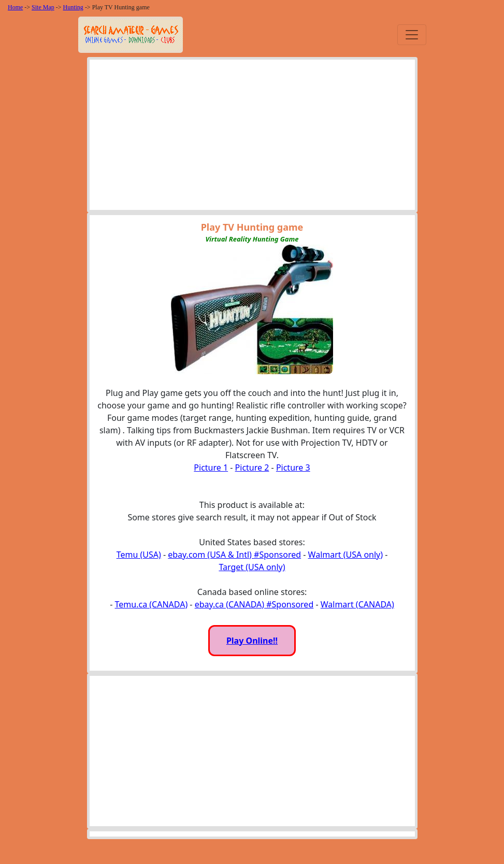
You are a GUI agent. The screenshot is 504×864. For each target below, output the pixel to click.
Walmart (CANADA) (357, 604)
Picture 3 (293, 468)
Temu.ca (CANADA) (152, 604)
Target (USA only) (252, 567)
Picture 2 (252, 468)
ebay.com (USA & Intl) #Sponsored (234, 555)
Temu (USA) (139, 555)
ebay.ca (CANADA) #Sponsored (254, 604)
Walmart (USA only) (345, 555)
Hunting (73, 7)
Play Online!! (252, 641)
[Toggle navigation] (412, 35)
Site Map (43, 7)
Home (15, 7)
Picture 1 (211, 468)
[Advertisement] (252, 137)
